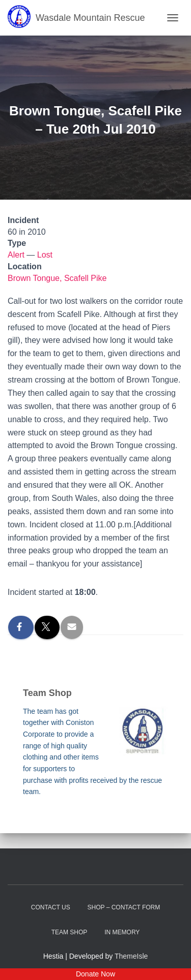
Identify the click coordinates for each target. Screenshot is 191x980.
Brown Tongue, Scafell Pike (57, 278)
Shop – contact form (124, 907)
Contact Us (51, 907)
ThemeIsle (131, 956)
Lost (45, 255)
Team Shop (70, 932)
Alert (16, 255)
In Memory (122, 932)
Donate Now (95, 974)
